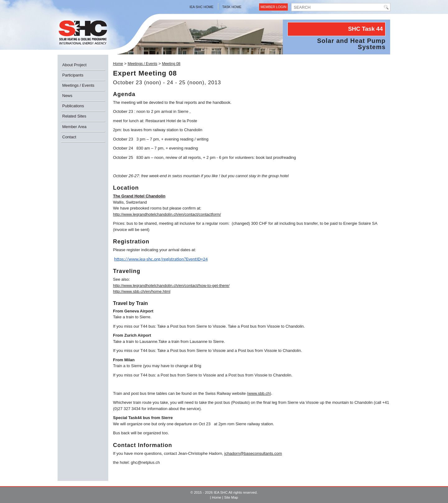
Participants (73, 75)
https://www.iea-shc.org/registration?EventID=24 (161, 259)
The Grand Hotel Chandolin (139, 196)
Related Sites (74, 116)
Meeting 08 (171, 64)
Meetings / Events (78, 85)
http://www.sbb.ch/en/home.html (142, 291)
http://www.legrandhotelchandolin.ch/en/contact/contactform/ (167, 214)
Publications (73, 106)
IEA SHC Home (201, 7)
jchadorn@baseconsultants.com (253, 453)
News (67, 96)
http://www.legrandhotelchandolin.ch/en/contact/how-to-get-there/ (171, 286)
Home (118, 64)
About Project (74, 65)
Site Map (231, 497)
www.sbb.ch (259, 393)
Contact (69, 137)
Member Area (74, 127)
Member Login (274, 7)
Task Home (232, 7)
